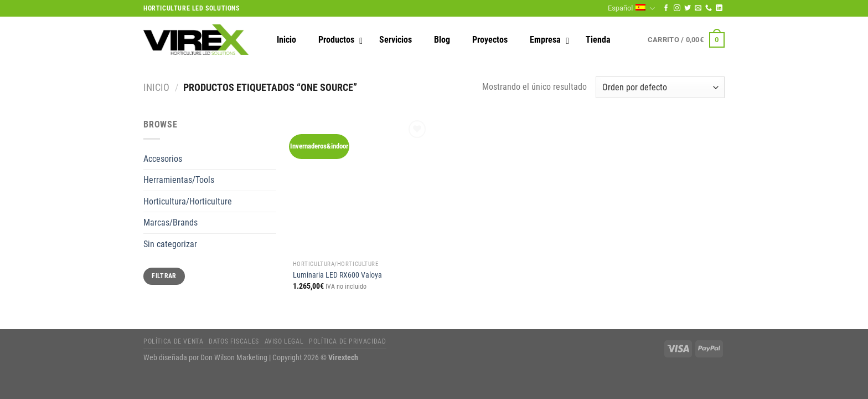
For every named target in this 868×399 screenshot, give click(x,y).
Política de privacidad (347, 341)
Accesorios (163, 159)
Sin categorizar (170, 244)
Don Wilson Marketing (234, 358)
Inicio (156, 87)
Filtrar (164, 276)
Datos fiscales (234, 341)
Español (631, 9)
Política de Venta (173, 341)
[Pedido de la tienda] (660, 87)
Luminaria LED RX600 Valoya (337, 275)
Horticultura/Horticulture (188, 201)
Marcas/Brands (170, 222)
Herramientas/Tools (179, 180)
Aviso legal (284, 341)
